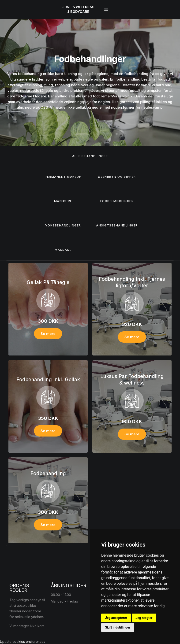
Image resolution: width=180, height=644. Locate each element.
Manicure (63, 201)
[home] (78, 9)
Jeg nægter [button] (144, 618)
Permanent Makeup (63, 177)
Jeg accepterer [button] (116, 618)
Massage (63, 250)
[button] (106, 9)
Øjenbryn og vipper (117, 177)
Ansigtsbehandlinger (117, 225)
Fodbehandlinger (117, 201)
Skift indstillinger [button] (118, 627)
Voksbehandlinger (63, 225)
